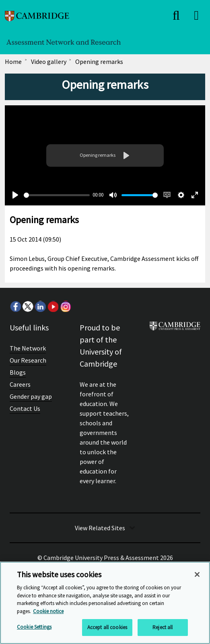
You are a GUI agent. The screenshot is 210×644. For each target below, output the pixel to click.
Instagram (65, 306)
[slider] (57, 195)
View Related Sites (100, 528)
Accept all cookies (107, 627)
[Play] (15, 195)
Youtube (53, 306)
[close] (176, 15)
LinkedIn (40, 306)
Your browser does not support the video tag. (105, 155)
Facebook (15, 306)
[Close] (197, 574)
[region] (105, 603)
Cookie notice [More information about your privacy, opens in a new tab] (48, 611)
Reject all (163, 627)
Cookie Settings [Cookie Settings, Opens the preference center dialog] (34, 627)
